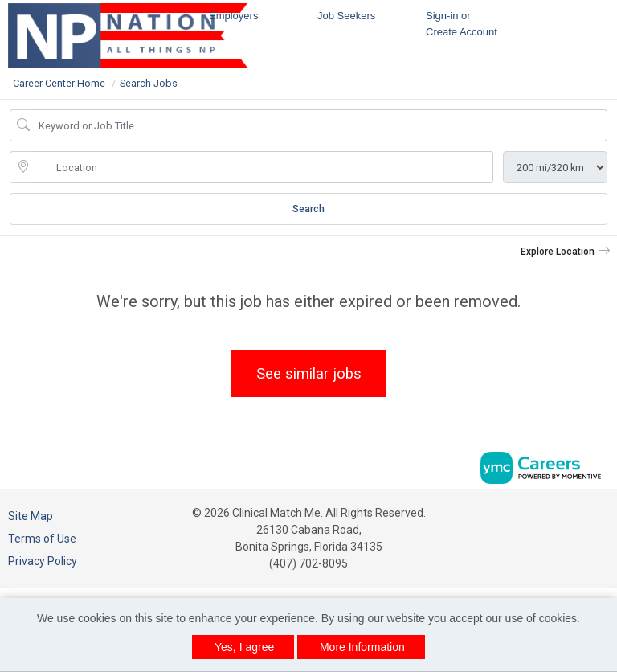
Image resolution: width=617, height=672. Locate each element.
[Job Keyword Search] (320, 125)
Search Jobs (149, 83)
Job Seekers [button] (346, 16)
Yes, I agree (244, 647)
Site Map (31, 516)
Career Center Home (59, 83)
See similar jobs (309, 373)
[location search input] (263, 167)
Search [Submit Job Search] (308, 209)
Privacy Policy (43, 561)
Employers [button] (233, 16)
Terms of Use (42, 539)
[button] (566, 252)
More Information (362, 647)
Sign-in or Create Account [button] (462, 24)
